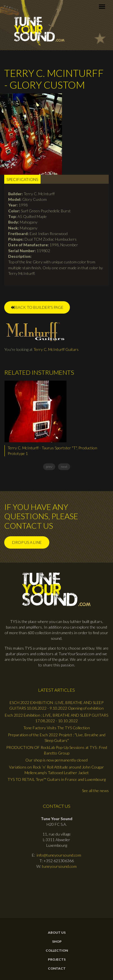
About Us (57, 933)
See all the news (95, 791)
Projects (57, 960)
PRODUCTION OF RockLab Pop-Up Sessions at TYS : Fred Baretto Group (57, 750)
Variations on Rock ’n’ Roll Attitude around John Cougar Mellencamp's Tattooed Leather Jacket (56, 770)
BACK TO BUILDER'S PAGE (37, 307)
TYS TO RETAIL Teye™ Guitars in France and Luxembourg (57, 779)
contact (57, 969)
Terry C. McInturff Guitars (56, 349)
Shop (57, 942)
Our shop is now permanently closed (56, 760)
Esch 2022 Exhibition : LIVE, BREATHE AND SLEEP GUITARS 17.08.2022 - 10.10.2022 (56, 718)
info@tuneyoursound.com (59, 855)
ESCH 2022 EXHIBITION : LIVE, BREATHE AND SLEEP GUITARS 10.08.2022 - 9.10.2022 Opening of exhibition (56, 705)
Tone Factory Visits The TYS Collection (57, 728)
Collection (57, 951)
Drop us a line (27, 542)
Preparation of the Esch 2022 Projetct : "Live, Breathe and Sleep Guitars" (57, 738)
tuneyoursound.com (59, 866)
